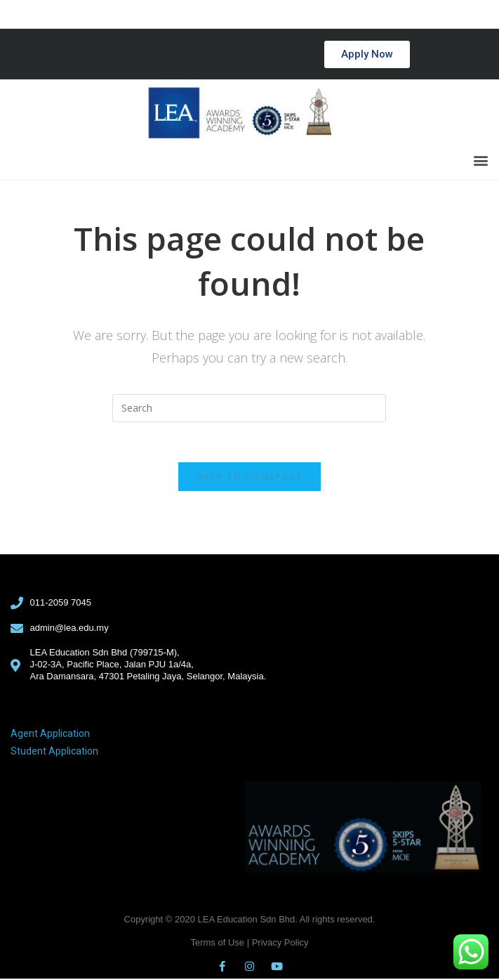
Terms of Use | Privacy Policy (249, 944)
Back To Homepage (250, 478)
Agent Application (50, 736)
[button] (367, 54)
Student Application (54, 753)
